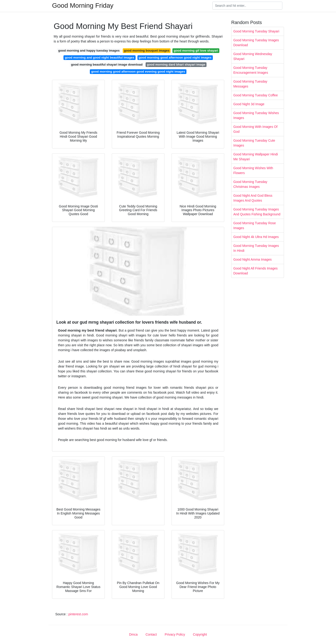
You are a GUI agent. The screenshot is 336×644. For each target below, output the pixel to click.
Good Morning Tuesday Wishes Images (256, 115)
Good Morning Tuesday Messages (250, 84)
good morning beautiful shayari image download (107, 65)
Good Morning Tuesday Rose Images (255, 226)
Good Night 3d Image (249, 104)
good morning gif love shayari (196, 51)
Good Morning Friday (83, 6)
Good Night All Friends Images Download (255, 271)
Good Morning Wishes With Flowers (253, 170)
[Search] (247, 6)
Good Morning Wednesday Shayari (253, 56)
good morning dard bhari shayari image (176, 65)
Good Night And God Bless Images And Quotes (253, 198)
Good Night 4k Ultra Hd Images (256, 237)
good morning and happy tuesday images (89, 51)
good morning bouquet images (147, 51)
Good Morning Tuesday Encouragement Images (251, 70)
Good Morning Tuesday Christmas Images (250, 184)
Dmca (133, 634)
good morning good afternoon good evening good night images (138, 72)
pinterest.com (78, 614)
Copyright (200, 634)
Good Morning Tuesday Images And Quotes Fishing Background (257, 212)
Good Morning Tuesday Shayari (256, 31)
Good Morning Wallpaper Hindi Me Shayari (256, 157)
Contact (151, 634)
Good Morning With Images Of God (255, 129)
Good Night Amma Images (252, 259)
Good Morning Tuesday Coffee (255, 95)
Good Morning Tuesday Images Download (256, 43)
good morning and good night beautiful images (100, 58)
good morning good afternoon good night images (175, 58)
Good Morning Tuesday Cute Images (254, 143)
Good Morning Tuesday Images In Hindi (256, 248)
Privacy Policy (175, 634)
